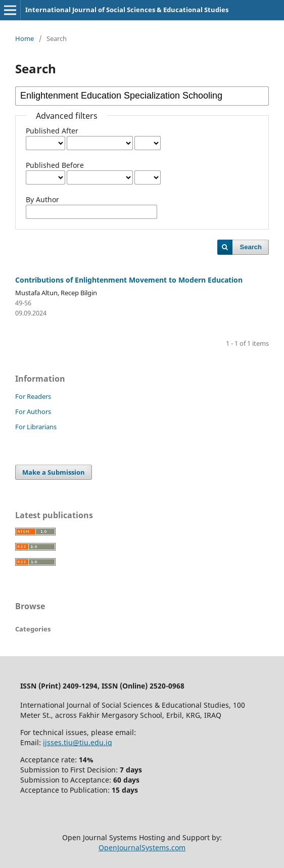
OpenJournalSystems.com (142, 848)
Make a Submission (54, 472)
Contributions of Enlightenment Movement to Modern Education (129, 280)
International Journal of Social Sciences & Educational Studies (127, 10)
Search (251, 247)
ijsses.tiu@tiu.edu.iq (78, 742)
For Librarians (36, 427)
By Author (42, 199)
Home (25, 38)
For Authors (33, 412)
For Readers (33, 396)
